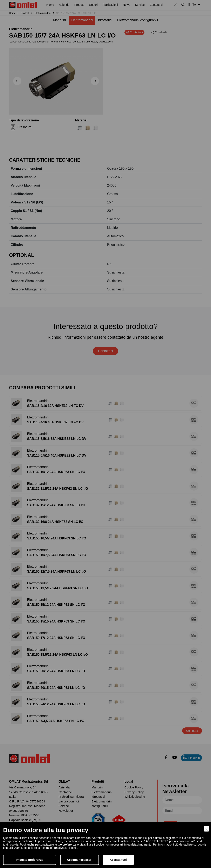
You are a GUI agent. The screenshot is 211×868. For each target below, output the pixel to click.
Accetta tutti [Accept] (118, 860)
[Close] (206, 829)
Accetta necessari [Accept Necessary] (80, 860)
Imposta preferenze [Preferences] (30, 860)
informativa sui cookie (64, 848)
